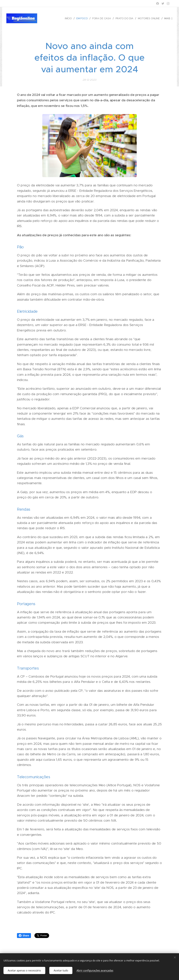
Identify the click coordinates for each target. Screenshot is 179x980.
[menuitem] (69, 18)
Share (24, 936)
